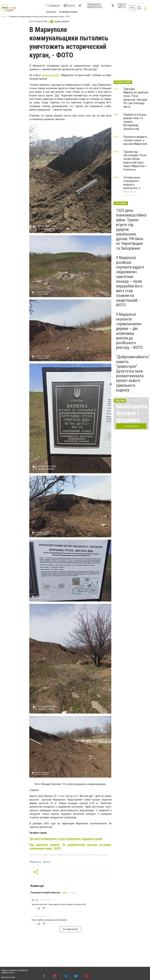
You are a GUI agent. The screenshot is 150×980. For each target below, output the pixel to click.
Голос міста (51, 12)
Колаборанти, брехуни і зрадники (132, 413)
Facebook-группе (51, 75)
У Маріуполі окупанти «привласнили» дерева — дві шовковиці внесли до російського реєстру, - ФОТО (129, 331)
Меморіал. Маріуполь (90, 6)
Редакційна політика (68, 12)
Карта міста (119, 6)
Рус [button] (132, 8)
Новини (53, 6)
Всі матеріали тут (131, 426)
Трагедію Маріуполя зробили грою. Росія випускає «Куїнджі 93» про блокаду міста (136, 98)
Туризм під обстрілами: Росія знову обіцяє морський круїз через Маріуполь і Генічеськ (135, 161)
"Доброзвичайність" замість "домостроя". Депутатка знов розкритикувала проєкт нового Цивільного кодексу (133, 373)
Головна (4, 17)
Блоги (69, 6)
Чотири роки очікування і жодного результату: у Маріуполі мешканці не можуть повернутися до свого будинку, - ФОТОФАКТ (134, 193)
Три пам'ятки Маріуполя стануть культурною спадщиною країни (66, 839)
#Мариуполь (35, 862)
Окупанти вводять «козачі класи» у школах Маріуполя (135, 140)
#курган (47, 862)
